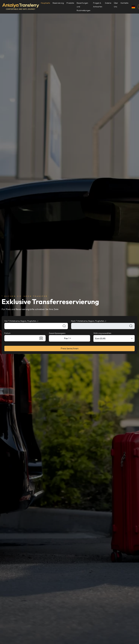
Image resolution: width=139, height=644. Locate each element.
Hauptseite (46, 3)
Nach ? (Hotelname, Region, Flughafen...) (89, 321)
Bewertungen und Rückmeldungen (84, 7)
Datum (7, 333)
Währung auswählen (102, 333)
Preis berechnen (70, 348)
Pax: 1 (67, 338)
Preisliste (70, 3)
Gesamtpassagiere (57, 333)
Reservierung (58, 3)
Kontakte (125, 3)
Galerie (108, 3)
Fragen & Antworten (98, 5)
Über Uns (116, 5)
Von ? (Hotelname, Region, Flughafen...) (21, 321)
